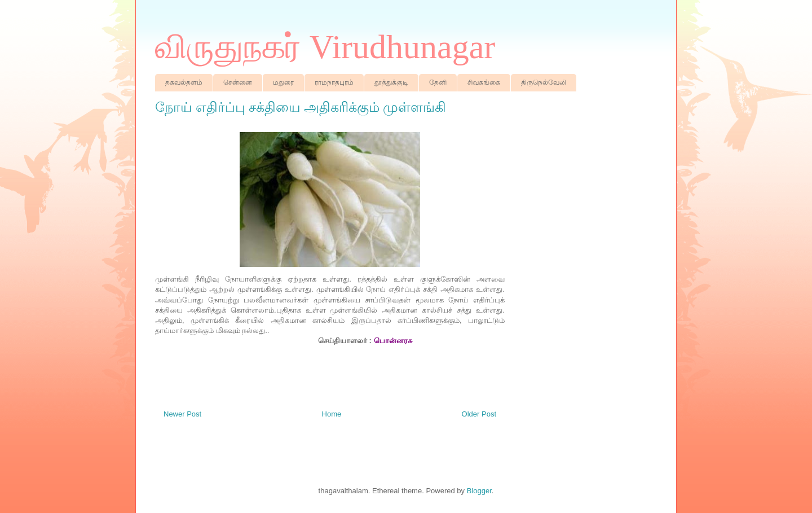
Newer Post (182, 414)
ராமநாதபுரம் (334, 82)
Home (332, 414)
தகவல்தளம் (184, 82)
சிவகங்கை (484, 82)
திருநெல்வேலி (544, 82)
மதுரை (283, 82)
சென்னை (238, 82)
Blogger (479, 491)
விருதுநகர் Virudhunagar (325, 47)
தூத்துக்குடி (391, 82)
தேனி (438, 82)
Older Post (479, 414)
